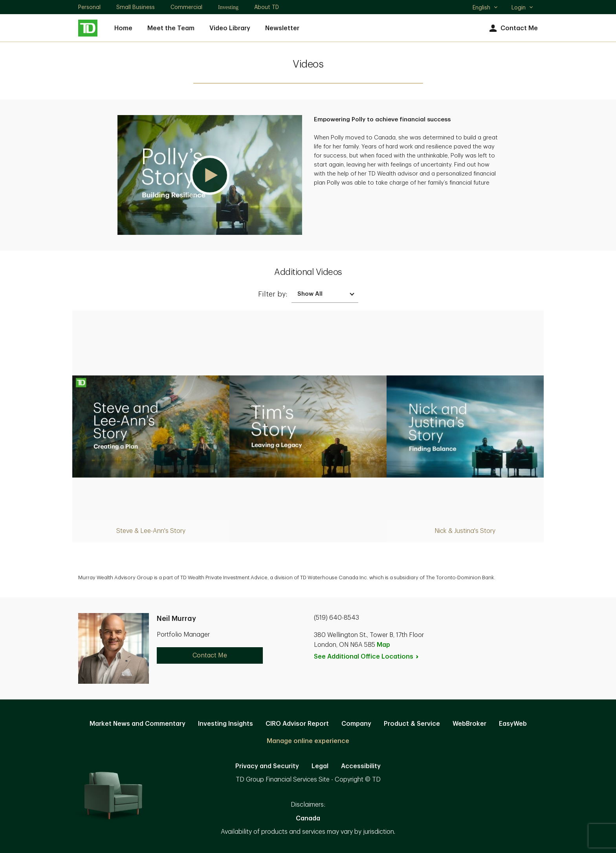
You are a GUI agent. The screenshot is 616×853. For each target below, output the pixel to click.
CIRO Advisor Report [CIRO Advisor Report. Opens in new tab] (297, 724)
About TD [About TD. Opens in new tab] (267, 7)
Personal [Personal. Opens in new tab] (89, 7)
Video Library (230, 28)
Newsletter (282, 28)
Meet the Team (171, 28)
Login (522, 7)
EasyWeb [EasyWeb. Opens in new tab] (513, 724)
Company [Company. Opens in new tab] (356, 724)
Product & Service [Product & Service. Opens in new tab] (412, 724)
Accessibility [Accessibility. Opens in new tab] (361, 766)
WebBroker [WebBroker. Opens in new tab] (469, 724)
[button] (210, 175)
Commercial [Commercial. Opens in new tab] (186, 7)
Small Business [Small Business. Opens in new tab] (136, 7)
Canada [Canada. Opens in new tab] (308, 818)
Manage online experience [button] (308, 741)
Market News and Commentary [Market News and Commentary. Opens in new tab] (137, 724)
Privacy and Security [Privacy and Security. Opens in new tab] (267, 766)
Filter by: (273, 294)
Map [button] (383, 645)
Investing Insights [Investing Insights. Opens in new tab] (225, 724)
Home (123, 28)
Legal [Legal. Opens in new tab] (320, 766)
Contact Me (512, 28)
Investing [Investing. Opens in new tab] (228, 7)
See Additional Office (367, 657)
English (485, 8)
